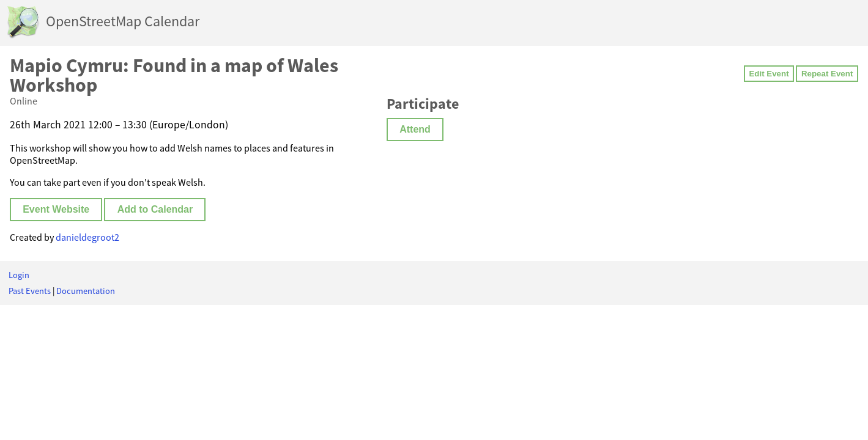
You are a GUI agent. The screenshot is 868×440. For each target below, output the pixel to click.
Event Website (56, 209)
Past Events (30, 291)
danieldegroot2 (87, 237)
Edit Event (769, 74)
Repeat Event (827, 74)
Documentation (86, 291)
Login (19, 275)
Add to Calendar (155, 209)
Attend (415, 129)
